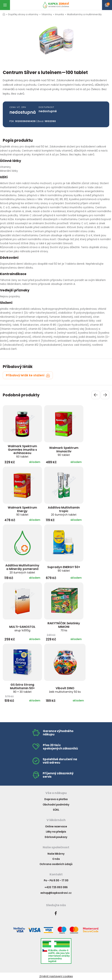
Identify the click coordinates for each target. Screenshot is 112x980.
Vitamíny (47, 14)
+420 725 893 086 (56, 887)
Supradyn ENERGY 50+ (64, 569)
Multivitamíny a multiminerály (84, 14)
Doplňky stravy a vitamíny (23, 14)
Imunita (60, 14)
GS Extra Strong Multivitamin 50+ (22, 688)
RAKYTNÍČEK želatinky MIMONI (64, 627)
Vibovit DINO (65, 690)
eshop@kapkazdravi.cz (56, 893)
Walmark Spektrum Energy (22, 511)
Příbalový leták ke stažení (28, 375)
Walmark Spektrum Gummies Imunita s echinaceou (22, 451)
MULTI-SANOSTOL (22, 628)
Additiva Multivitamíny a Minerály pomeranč (22, 569)
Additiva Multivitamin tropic (64, 511)
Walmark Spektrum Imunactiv (64, 451)
